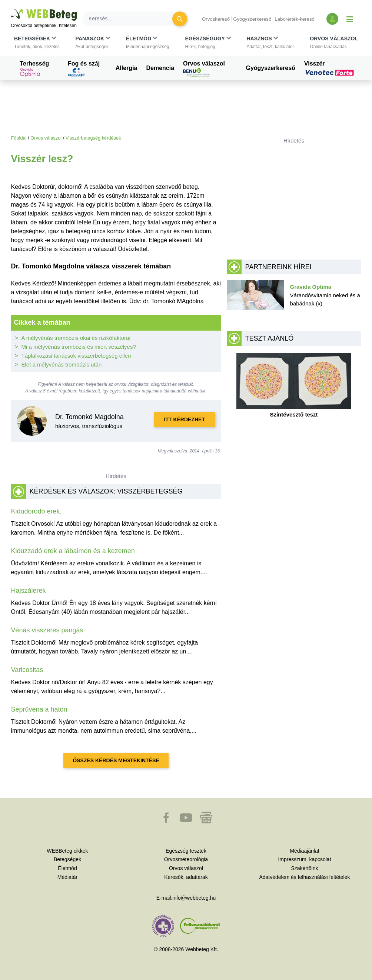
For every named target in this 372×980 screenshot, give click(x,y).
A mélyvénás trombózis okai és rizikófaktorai (76, 338)
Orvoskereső (216, 19)
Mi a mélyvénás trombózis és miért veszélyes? (79, 347)
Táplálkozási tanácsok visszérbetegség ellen (76, 356)
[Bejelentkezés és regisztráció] (332, 19)
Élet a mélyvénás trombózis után (62, 364)
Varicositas (27, 670)
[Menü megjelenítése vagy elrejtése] (350, 19)
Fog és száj (84, 69)
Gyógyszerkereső (252, 19)
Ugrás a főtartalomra (11, 9)
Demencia (160, 68)
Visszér (330, 68)
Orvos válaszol (204, 69)
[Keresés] (132, 19)
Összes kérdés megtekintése (116, 760)
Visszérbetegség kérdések (93, 138)
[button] (37, 43)
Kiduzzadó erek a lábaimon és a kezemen (73, 551)
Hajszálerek (29, 591)
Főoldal (19, 138)
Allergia (127, 68)
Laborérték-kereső (295, 19)
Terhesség (35, 69)
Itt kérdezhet (185, 419)
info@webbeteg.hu (194, 898)
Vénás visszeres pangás (47, 630)
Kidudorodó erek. (36, 511)
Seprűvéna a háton (39, 709)
